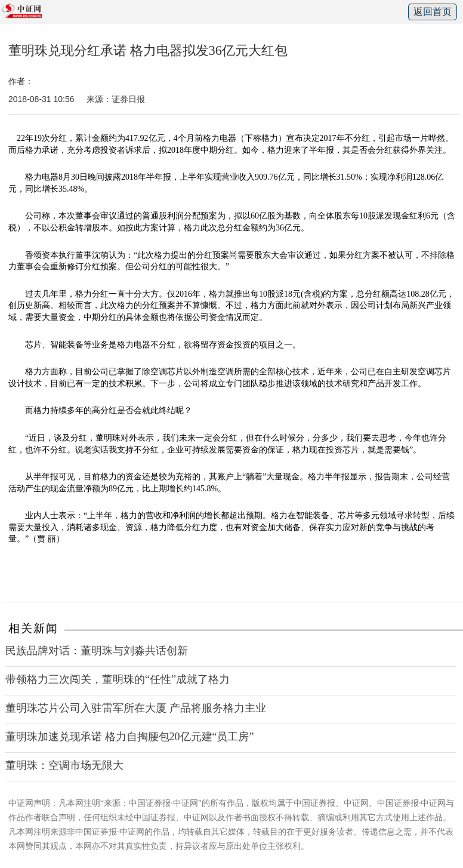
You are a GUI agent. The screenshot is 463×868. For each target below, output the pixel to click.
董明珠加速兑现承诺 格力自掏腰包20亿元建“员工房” (129, 737)
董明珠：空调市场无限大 (64, 765)
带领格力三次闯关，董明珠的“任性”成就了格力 (118, 679)
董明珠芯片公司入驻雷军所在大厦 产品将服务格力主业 (136, 708)
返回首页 (433, 12)
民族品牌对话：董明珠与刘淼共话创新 (97, 651)
